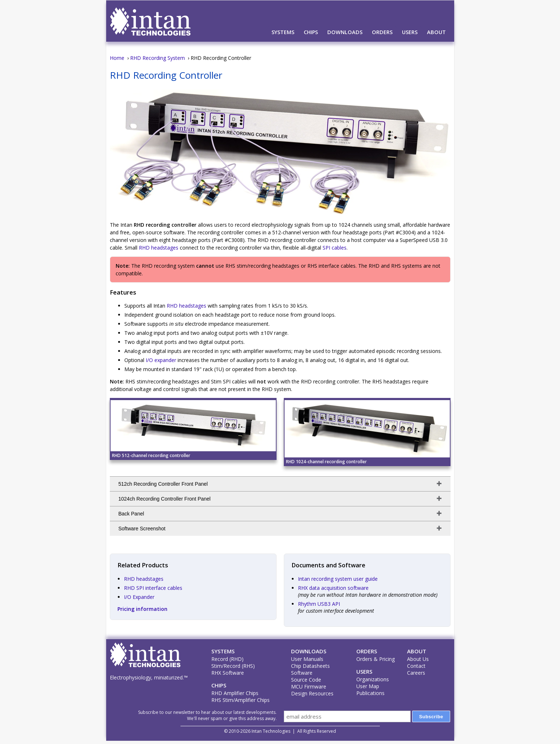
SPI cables (335, 248)
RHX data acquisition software (333, 588)
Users (410, 32)
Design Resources (312, 693)
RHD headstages (159, 248)
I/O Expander (139, 597)
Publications (370, 693)
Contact (416, 666)
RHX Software (228, 673)
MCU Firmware (309, 687)
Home (117, 58)
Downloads (345, 32)
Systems (283, 32)
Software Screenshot (142, 529)
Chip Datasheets (310, 666)
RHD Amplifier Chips (235, 693)
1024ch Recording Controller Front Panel (165, 499)
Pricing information (142, 609)
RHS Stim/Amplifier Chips (240, 700)
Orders (382, 32)
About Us (418, 659)
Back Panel (131, 514)
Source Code (306, 680)
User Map (368, 686)
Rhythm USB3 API (319, 604)
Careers (416, 673)
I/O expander (161, 360)
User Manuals (307, 659)
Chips (311, 32)
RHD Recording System (157, 58)
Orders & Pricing (376, 659)
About (436, 32)
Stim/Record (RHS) (233, 666)
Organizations (373, 679)
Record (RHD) (227, 659)
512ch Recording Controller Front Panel (163, 484)
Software (302, 673)
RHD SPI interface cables (153, 588)
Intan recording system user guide (338, 579)
